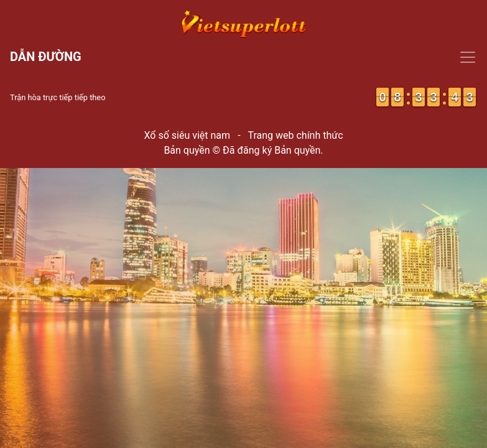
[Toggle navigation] (243, 57)
